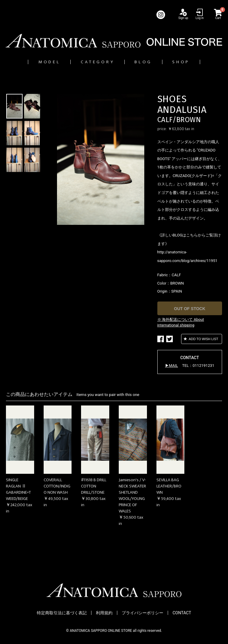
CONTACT (182, 613)
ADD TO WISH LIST (203, 339)
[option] (101, 160)
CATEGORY (95, 62)
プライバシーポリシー (142, 613)
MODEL (38, 62)
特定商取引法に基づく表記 (62, 613)
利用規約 (104, 613)
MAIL (173, 366)
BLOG (149, 62)
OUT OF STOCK (190, 309)
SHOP (193, 62)
